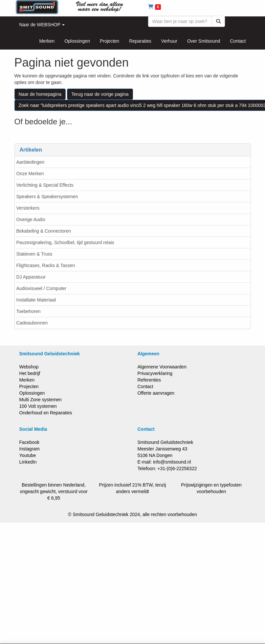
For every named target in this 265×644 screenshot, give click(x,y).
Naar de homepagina (40, 94)
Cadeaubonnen (32, 323)
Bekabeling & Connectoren (44, 231)
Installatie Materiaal (36, 300)
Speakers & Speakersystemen (47, 197)
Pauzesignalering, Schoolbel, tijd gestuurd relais (65, 242)
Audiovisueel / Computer (42, 288)
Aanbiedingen (31, 162)
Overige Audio (31, 219)
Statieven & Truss (34, 254)
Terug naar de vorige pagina (100, 94)
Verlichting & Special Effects (45, 185)
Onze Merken (30, 174)
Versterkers (28, 208)
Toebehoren (29, 311)
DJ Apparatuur (31, 277)
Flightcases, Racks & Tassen (46, 265)
